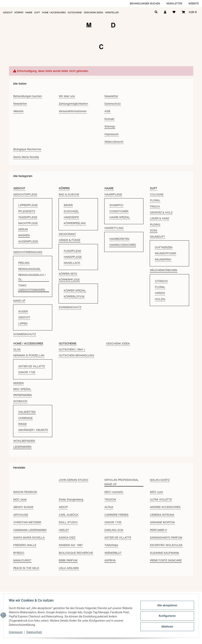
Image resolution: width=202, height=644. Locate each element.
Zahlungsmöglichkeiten (73, 104)
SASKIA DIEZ (67, 538)
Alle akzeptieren (166, 606)
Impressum (17, 632)
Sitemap (110, 126)
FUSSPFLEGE (72, 251)
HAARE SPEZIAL (120, 217)
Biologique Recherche (27, 149)
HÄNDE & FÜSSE (70, 240)
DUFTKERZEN (164, 247)
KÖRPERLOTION (74, 297)
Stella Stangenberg (71, 500)
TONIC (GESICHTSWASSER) (32, 288)
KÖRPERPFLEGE (69, 280)
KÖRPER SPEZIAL (75, 291)
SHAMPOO (116, 205)
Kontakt (109, 119)
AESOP (63, 507)
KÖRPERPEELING (75, 223)
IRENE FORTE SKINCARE (166, 560)
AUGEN (23, 311)
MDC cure (156, 492)
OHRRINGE (25, 418)
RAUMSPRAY (163, 259)
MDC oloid (20, 500)
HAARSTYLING (114, 228)
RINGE (22, 424)
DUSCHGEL (71, 211)
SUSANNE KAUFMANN (164, 553)
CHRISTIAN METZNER (27, 522)
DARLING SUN (114, 530)
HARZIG (160, 293)
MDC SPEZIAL (22, 389)
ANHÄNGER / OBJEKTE (33, 430)
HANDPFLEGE (73, 257)
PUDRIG (155, 225)
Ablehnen (166, 626)
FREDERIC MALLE (25, 545)
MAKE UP (19, 301)
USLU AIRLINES (69, 568)
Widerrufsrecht (114, 142)
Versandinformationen (73, 111)
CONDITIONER (119, 211)
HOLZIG (160, 299)
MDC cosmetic (114, 492)
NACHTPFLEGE (28, 223)
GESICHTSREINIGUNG (28, 252)
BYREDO (19, 553)
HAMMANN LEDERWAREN (30, 530)
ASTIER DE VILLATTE (32, 366)
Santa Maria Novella (26, 157)
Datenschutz (35, 632)
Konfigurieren (166, 616)
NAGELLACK (72, 263)
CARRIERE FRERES (116, 515)
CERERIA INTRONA (162, 515)
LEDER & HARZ (159, 218)
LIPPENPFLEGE (28, 205)
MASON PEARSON (25, 492)
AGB (107, 111)
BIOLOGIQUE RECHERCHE (76, 553)
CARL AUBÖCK (69, 515)
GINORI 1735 (27, 372)
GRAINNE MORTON (162, 522)
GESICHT (24, 317)
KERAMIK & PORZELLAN (29, 355)
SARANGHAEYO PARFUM (166, 538)
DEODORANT (67, 234)
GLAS (17, 349)
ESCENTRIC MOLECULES (166, 545)
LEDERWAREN (22, 447)
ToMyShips (111, 545)
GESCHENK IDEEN (118, 344)
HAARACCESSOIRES (123, 245)
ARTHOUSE (21, 515)
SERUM (23, 229)
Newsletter (174, 3)
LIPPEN (23, 323)
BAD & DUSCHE (69, 194)
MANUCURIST (22, 560)
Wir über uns (67, 96)
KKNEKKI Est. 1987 (71, 545)
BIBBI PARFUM (68, 560)
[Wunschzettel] (174, 12)
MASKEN (24, 235)
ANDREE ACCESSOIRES (165, 507)
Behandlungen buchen (145, 3)
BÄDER (68, 205)
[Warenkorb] (189, 12)
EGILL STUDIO (68, 522)
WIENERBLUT (113, 553)
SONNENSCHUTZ (25, 334)
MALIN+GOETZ (160, 480)
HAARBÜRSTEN (119, 239)
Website (194, 3)
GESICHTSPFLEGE (25, 194)
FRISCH (155, 207)
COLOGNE (157, 194)
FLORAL (155, 200)
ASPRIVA (110, 560)
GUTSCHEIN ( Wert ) (72, 349)
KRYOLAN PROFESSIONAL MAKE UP (122, 482)
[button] (165, 12)
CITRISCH (161, 281)
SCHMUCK (20, 401)
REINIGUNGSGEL (29, 269)
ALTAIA (109, 507)
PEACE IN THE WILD (26, 568)
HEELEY (64, 530)
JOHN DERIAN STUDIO (73, 480)
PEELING (24, 263)
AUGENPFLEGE (28, 241)
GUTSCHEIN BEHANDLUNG (76, 355)
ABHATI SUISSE (23, 507)
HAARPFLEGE (113, 194)
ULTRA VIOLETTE (161, 500)
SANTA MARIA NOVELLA (29, 538)
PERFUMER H (159, 530)
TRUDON (110, 500)
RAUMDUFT (158, 237)
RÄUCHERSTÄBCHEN (164, 270)
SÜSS (154, 231)
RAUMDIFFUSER (165, 253)
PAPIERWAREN (23, 395)
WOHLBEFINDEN (24, 441)
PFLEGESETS (27, 211)
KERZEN (18, 383)
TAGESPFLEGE (28, 217)
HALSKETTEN (27, 412)
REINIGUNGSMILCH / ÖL (32, 277)
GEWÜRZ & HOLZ (161, 212)
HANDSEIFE (71, 217)
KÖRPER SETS (68, 274)
